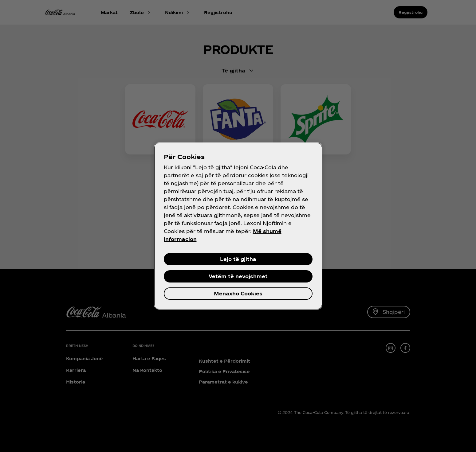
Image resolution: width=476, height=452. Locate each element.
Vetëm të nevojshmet (238, 276)
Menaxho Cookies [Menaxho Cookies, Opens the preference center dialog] (238, 293)
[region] (238, 226)
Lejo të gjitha (238, 259)
